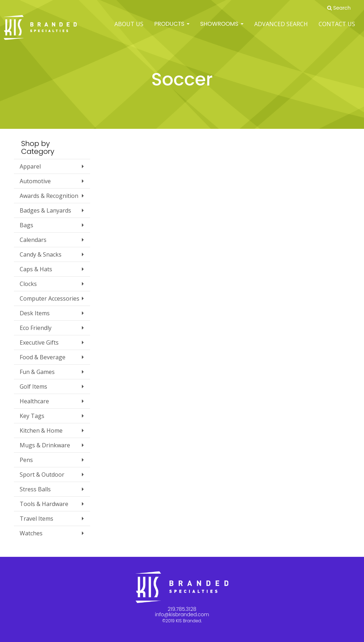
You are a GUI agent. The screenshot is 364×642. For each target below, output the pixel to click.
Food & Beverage (43, 357)
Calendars (33, 240)
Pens (26, 460)
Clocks (28, 284)
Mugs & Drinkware (45, 445)
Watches (31, 533)
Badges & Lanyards (45, 210)
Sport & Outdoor (42, 475)
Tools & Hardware (44, 504)
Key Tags (32, 416)
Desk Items (35, 313)
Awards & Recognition (49, 196)
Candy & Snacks (41, 254)
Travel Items (36, 519)
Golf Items (33, 386)
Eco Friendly (36, 328)
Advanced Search (281, 29)
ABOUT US (129, 29)
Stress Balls (35, 489)
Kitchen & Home (41, 431)
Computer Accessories (50, 298)
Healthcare (34, 401)
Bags (26, 225)
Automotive (35, 181)
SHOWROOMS (222, 28)
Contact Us (337, 29)
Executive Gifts (39, 342)
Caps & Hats (36, 269)
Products (172, 28)
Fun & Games (37, 372)
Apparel (30, 166)
